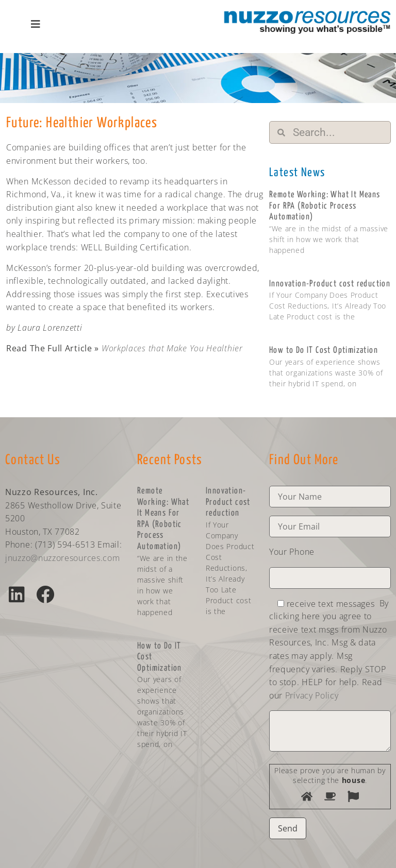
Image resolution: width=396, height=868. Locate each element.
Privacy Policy (312, 695)
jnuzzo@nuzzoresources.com (63, 558)
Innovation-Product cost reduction (330, 284)
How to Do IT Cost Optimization (324, 351)
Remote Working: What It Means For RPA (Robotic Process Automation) (325, 206)
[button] (17, 594)
